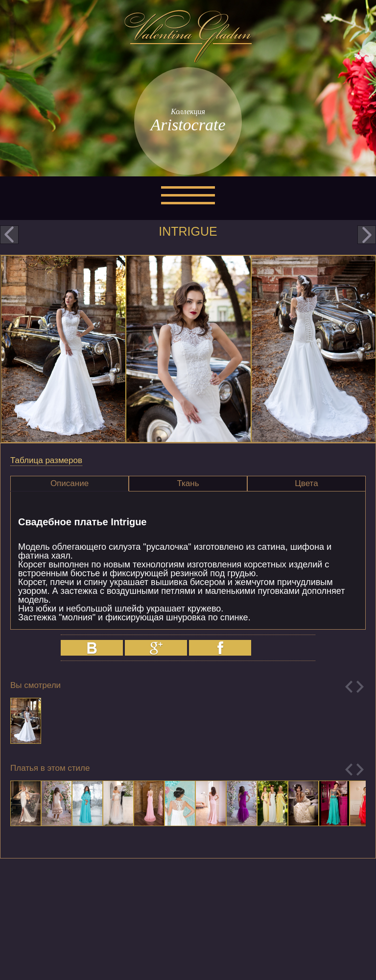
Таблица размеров (46, 460)
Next (360, 687)
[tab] (70, 484)
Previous (349, 687)
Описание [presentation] (70, 483)
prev (9, 235)
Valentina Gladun (188, 36)
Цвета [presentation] (306, 483)
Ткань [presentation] (188, 483)
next (367, 235)
